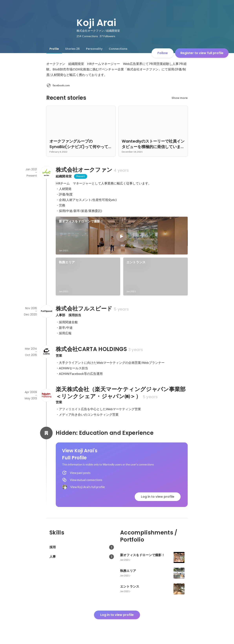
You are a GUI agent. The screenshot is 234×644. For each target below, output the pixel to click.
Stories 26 (72, 49)
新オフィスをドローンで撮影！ (81, 221)
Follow (163, 53)
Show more (180, 98)
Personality (94, 49)
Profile (54, 49)
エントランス (136, 262)
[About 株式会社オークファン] (46, 172)
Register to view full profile (202, 53)
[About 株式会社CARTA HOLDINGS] (46, 352)
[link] (122, 236)
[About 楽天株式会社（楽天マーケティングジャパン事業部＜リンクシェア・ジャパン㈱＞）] (46, 395)
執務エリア (67, 262)
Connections (118, 49)
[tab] (54, 49)
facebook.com (58, 85)
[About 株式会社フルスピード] (46, 311)
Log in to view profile (158, 497)
